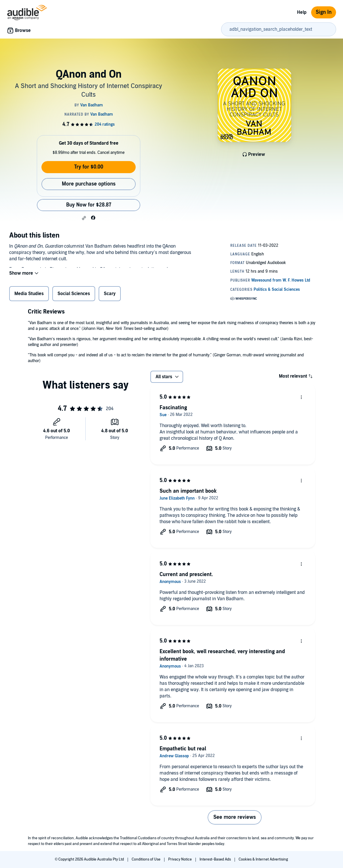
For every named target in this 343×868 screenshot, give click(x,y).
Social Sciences (74, 295)
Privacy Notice (180, 859)
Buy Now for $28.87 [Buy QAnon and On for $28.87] (89, 205)
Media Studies (29, 295)
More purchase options (89, 184)
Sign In (324, 12)
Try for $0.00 (89, 167)
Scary (110, 295)
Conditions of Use (146, 859)
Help (302, 12)
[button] (84, 218)
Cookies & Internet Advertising (263, 859)
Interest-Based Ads (216, 859)
